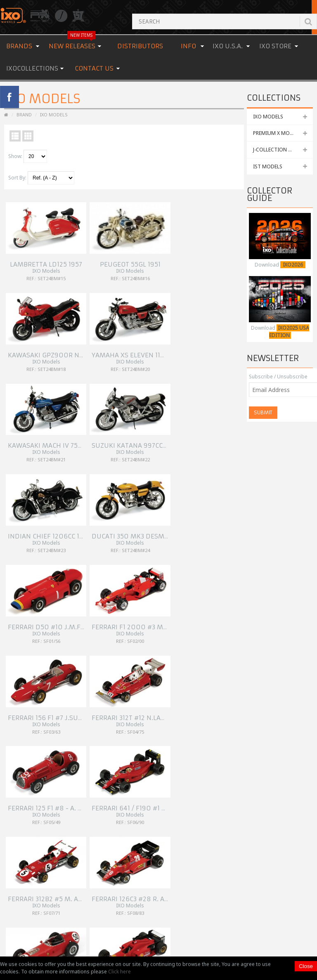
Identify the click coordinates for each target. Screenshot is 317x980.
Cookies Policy (131, 710)
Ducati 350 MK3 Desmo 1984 (233, 334)
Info (188, 46)
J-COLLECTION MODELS (281, 150)
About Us (125, 671)
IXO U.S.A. (228, 46)
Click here (119, 972)
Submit (263, 412)
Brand (24, 115)
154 (25, 634)
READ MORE (129, 885)
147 (53, 615)
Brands (19, 46)
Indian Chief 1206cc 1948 (168, 334)
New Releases (72, 43)
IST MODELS (268, 166)
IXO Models (54, 115)
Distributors (140, 46)
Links (120, 700)
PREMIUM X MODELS (277, 133)
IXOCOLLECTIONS (32, 68)
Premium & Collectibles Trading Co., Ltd (162, 949)
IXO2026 (293, 265)
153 (11, 634)
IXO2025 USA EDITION (289, 332)
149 (82, 615)
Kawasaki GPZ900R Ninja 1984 (177, 254)
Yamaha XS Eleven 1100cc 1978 (237, 254)
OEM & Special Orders (140, 681)
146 (39, 615)
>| (53, 634)
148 (67, 615)
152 (110, 625)
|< (11, 615)
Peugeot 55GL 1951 (96, 254)
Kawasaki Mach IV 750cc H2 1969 (61, 334)
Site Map (124, 720)
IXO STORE (275, 46)
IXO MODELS (268, 117)
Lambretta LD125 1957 (42, 254)
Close (306, 966)
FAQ (119, 691)
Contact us (94, 68)
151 (110, 615)
